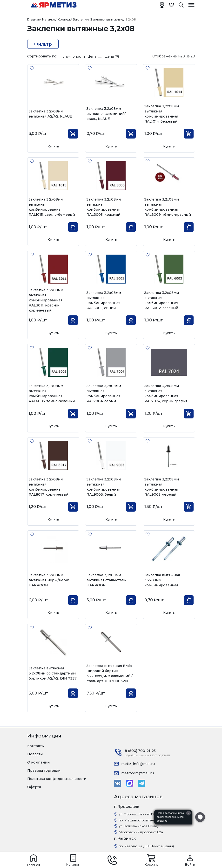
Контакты (36, 746)
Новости (35, 754)
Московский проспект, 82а (141, 832)
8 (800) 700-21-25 (140, 751)
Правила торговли (44, 771)
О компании (38, 762)
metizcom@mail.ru (138, 773)
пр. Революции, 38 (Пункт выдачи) (146, 846)
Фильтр (43, 44)
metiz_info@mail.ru (138, 764)
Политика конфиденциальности (57, 779)
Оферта (34, 787)
